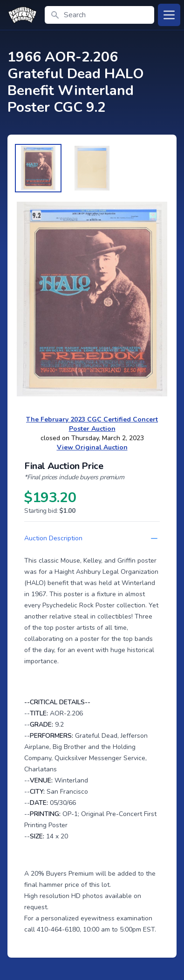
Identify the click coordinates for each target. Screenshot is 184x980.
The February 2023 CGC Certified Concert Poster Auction (92, 424)
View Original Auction (92, 447)
